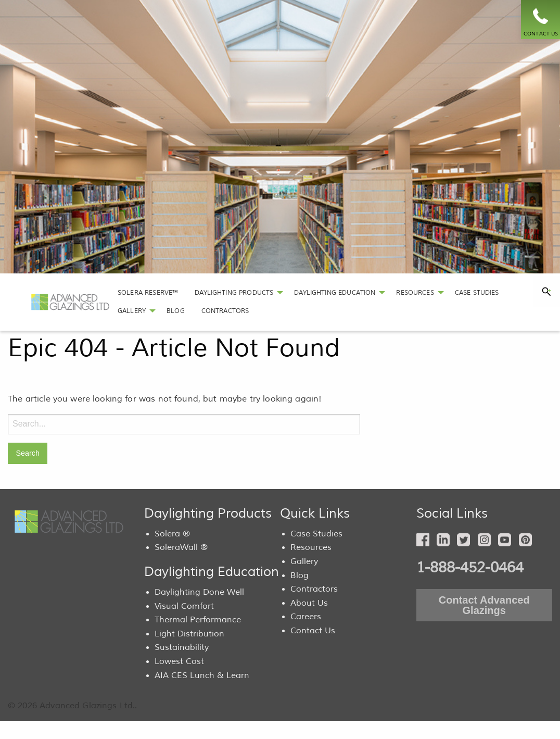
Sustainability (182, 647)
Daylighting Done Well (199, 592)
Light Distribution (189, 634)
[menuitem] (148, 293)
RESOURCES (415, 293)
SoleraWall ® (181, 547)
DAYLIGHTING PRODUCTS (234, 293)
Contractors (314, 589)
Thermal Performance (198, 620)
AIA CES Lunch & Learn (202, 675)
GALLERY (132, 311)
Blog (300, 575)
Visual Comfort (184, 606)
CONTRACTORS (225, 311)
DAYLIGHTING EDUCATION (335, 293)
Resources (311, 547)
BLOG (176, 311)
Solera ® (172, 534)
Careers (306, 617)
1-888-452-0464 (470, 568)
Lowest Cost (179, 661)
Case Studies (316, 534)
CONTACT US (541, 34)
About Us (309, 603)
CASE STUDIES (477, 293)
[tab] (546, 292)
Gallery (304, 561)
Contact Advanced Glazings (484, 605)
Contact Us (313, 631)
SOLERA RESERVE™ (148, 293)
